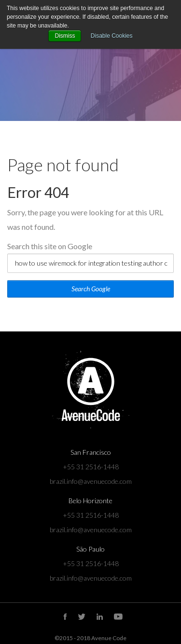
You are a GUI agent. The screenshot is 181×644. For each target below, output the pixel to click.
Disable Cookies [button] (112, 36)
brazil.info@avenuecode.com (91, 481)
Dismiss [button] (65, 36)
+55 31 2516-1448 (91, 467)
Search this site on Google (50, 246)
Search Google (91, 289)
